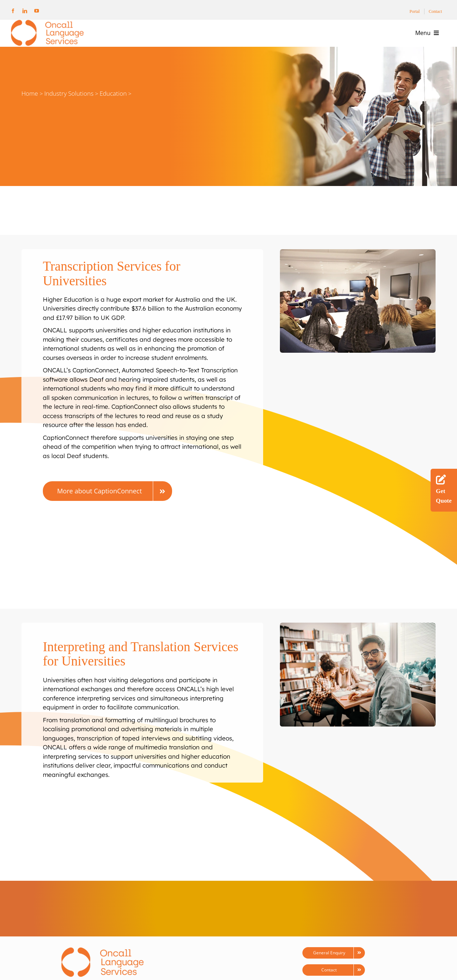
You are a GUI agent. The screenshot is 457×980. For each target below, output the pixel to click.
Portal (415, 11)
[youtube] (37, 11)
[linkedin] (25, 11)
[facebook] (13, 11)
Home (30, 93)
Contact (435, 11)
